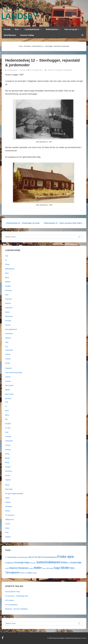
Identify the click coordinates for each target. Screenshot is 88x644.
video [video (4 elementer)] (29, 573)
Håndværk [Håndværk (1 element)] (33, 563)
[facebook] (3, 639)
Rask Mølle (9, 489)
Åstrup (7, 264)
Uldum (7, 528)
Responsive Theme (80, 638)
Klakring (8, 338)
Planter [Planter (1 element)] (44, 568)
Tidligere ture (9, 519)
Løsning (8, 359)
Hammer (8, 303)
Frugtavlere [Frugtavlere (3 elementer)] (10, 563)
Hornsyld (8, 321)
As (6, 260)
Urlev (7, 532)
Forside (7, 29)
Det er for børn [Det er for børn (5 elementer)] (35, 557)
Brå (6, 419)
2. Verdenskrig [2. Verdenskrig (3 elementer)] (11, 557)
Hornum (8, 325)
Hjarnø (7, 312)
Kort (18, 29)
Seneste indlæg (27, 35)
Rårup (7, 462)
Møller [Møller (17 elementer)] (38, 568)
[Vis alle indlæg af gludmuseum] (11, 70)
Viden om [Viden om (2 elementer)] (23, 573)
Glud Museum (10, 35)
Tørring (8, 524)
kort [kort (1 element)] (69, 563)
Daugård (8, 286)
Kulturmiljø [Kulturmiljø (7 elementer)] (76, 562)
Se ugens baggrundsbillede (14, 494)
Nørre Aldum (9, 385)
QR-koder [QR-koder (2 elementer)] (50, 568)
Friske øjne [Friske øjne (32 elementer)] (66, 557)
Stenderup (59, 70)
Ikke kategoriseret (11, 329)
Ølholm (8, 390)
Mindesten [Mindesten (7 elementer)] (23, 568)
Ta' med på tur (10, 515)
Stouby (7, 363)
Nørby (7, 454)
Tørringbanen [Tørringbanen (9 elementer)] (12, 573)
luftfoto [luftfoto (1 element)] (7, 568)
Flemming (8, 290)
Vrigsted (8, 480)
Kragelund (9, 368)
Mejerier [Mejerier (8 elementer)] (14, 568)
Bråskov (8, 282)
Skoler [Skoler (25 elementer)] (65, 568)
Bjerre (7, 277)
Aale (7, 256)
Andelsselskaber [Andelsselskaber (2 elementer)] (22, 557)
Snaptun (8, 467)
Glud (7, 295)
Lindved (8, 354)
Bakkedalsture (53, 29)
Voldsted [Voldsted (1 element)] (35, 573)
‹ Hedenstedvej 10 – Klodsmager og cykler (22, 223)
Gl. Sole (8, 428)
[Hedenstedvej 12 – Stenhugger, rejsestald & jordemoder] (36, 70)
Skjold (7, 498)
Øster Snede (9, 394)
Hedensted (9, 308)
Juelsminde (9, 334)
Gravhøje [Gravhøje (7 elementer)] (19, 562)
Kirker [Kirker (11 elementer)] (64, 562)
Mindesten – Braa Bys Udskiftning (16, 609)
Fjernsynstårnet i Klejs (12, 592)
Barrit (7, 273)
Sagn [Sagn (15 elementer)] (57, 568)
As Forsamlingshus (12, 605)
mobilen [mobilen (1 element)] (31, 568)
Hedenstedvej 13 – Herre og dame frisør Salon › (63, 223)
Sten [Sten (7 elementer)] (72, 568)
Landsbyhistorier (34, 29)
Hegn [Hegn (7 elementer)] (27, 562)
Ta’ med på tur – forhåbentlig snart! (17, 596)
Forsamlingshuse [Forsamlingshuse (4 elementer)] (50, 557)
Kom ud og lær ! (73, 29)
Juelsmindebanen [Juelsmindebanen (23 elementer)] (48, 562)
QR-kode (8, 398)
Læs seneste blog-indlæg (14, 372)
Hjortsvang (9, 316)
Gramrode (9, 299)
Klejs (7, 342)
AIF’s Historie (10, 600)
